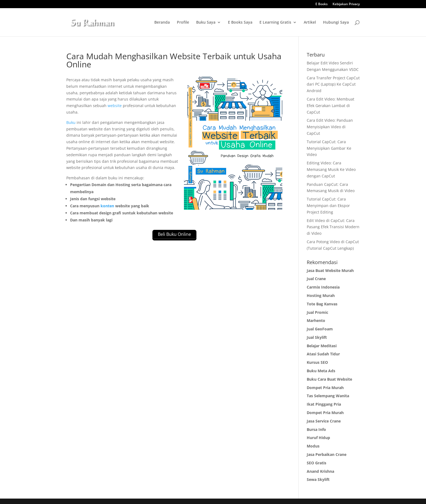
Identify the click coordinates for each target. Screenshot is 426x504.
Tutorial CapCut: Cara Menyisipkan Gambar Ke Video (329, 148)
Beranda (162, 23)
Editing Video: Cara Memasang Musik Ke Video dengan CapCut (331, 169)
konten (107, 206)
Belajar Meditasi (322, 346)
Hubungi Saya (336, 23)
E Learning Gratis (275, 23)
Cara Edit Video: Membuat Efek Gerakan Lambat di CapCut (331, 106)
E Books (322, 4)
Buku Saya (206, 23)
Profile (183, 23)
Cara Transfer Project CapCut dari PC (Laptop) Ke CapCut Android (333, 84)
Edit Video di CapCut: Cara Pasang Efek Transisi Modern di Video (333, 227)
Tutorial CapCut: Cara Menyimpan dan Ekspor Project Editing (328, 206)
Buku (71, 122)
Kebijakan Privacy (346, 4)
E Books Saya (240, 23)
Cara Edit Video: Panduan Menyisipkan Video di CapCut (330, 127)
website (115, 106)
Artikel (310, 23)
